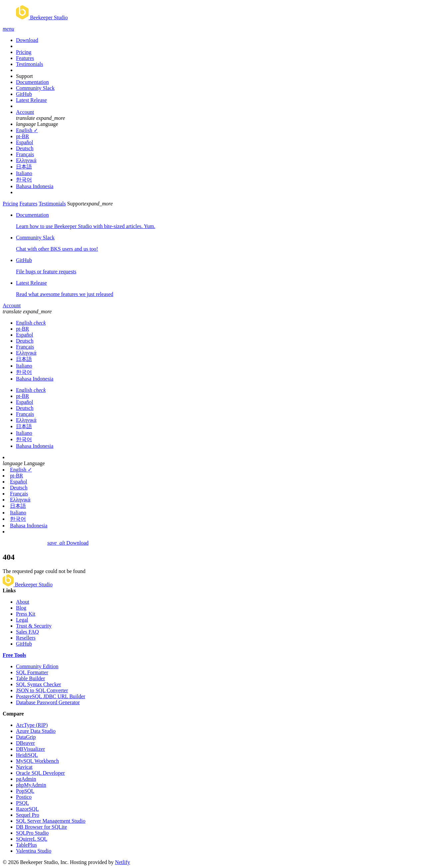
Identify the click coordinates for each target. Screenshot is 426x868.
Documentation (32, 82)
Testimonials (30, 64)
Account (25, 112)
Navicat (24, 767)
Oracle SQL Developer (40, 773)
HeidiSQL (27, 755)
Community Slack (35, 88)
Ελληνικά (26, 160)
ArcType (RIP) (32, 725)
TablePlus (26, 845)
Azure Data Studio (36, 731)
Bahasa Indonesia (35, 186)
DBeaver (25, 743)
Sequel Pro (28, 815)
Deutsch (25, 148)
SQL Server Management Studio (51, 821)
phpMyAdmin (31, 785)
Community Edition (37, 666)
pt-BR (22, 136)
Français (25, 154)
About (23, 602)
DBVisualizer (30, 749)
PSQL (22, 803)
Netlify (122, 862)
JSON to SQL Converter (42, 690)
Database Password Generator (48, 702)
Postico (24, 797)
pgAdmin (26, 779)
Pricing (24, 52)
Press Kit (26, 614)
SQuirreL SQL (32, 839)
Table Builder (30, 678)
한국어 (24, 180)
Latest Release (31, 100)
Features (25, 58)
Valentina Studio (34, 851)
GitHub (24, 94)
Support (24, 76)
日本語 (24, 167)
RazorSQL (27, 809)
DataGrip (26, 737)
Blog (21, 608)
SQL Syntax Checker (38, 684)
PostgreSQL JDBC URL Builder (51, 696)
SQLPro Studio (32, 833)
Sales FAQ (27, 632)
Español (25, 142)
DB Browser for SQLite (41, 827)
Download (27, 40)
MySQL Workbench (37, 761)
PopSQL (25, 791)
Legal (22, 620)
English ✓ (27, 130)
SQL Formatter (32, 672)
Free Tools (14, 655)
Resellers (26, 638)
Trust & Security (34, 626)
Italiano (24, 173)
